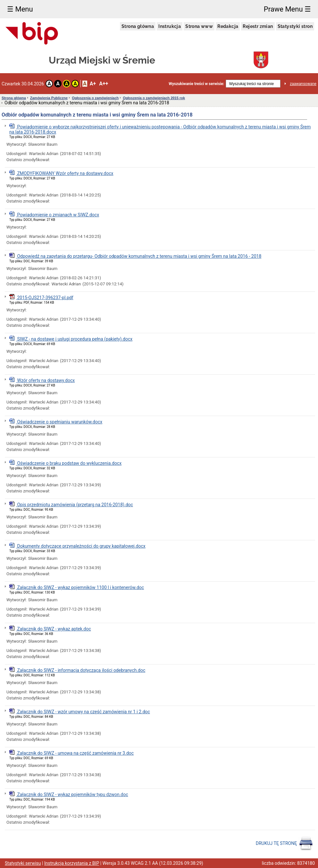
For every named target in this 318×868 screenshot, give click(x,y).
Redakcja (228, 26)
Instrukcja (170, 26)
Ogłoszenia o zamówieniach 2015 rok (154, 98)
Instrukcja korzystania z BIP (72, 863)
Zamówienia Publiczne (49, 98)
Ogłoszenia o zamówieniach (95, 98)
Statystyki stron (295, 26)
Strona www (199, 26)
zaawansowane (303, 84)
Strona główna (138, 26)
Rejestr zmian (258, 26)
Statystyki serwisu (23, 863)
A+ (93, 84)
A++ (104, 84)
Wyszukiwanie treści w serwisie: (196, 84)
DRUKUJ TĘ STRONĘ (285, 844)
